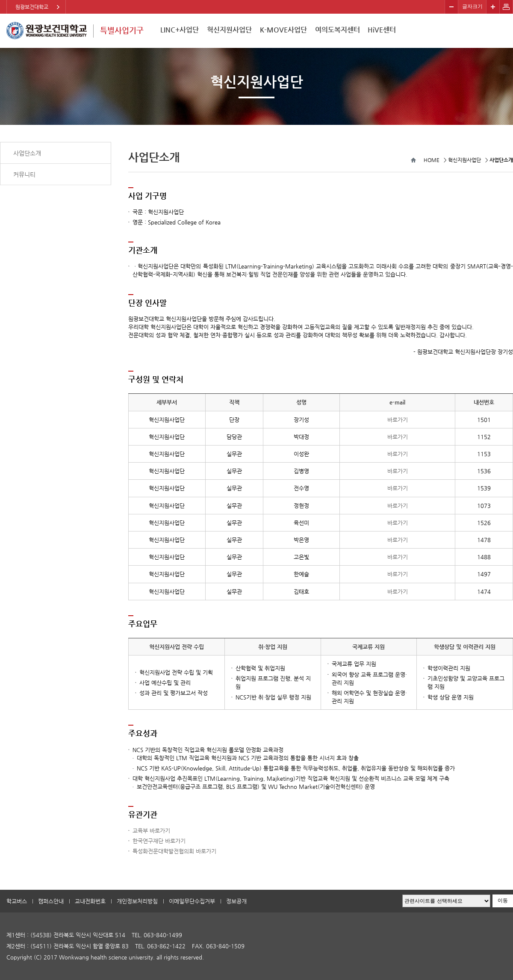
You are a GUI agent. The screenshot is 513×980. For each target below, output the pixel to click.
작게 (451, 7)
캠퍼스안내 (51, 901)
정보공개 (236, 901)
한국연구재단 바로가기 (159, 841)
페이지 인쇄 (506, 7)
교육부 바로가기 (151, 831)
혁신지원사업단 (229, 30)
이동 (503, 900)
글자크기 (472, 6)
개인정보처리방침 (137, 901)
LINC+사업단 (180, 30)
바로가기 (398, 420)
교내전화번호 (90, 901)
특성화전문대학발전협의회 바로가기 (174, 851)
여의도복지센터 (338, 30)
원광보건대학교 (32, 7)
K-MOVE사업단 (283, 30)
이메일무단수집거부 (192, 901)
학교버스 (17, 901)
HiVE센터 (382, 30)
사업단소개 (27, 153)
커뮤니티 (24, 174)
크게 (493, 7)
